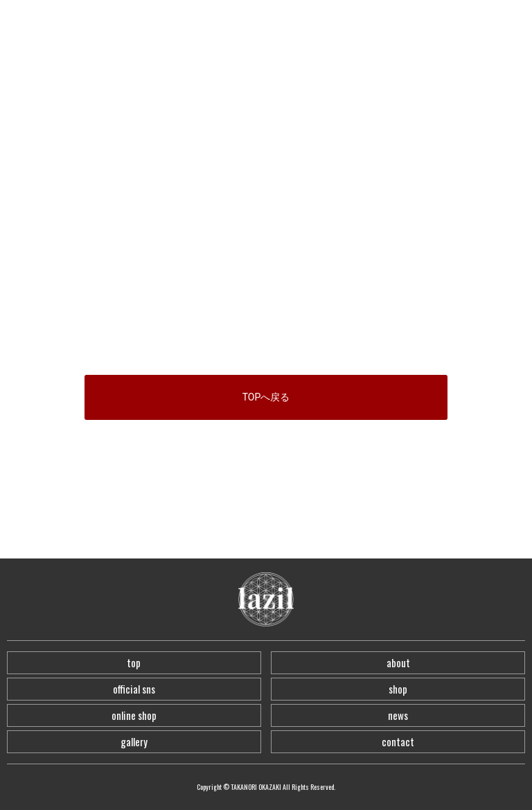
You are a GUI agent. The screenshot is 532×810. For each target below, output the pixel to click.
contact (398, 741)
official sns (134, 689)
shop (398, 689)
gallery (134, 741)
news (398, 715)
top (134, 662)
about (398, 662)
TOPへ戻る (266, 397)
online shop (134, 715)
